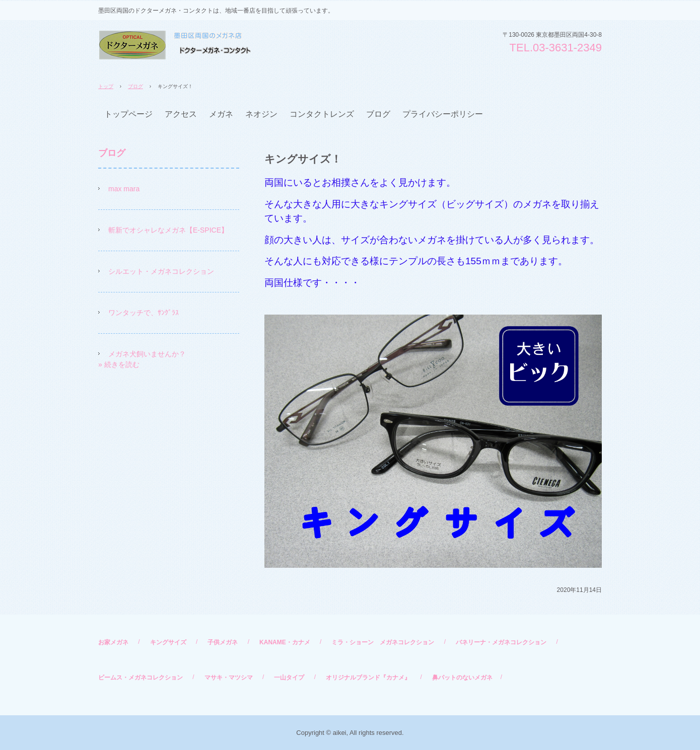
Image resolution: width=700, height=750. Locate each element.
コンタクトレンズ (322, 114)
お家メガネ (113, 642)
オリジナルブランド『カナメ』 (368, 678)
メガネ (221, 114)
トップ (106, 86)
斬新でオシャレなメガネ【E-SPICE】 (168, 230)
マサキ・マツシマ (229, 678)
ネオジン (261, 114)
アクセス (181, 114)
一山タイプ (289, 678)
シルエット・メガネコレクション (161, 271)
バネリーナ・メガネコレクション (501, 642)
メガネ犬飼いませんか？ (147, 354)
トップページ (128, 114)
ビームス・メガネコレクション (141, 678)
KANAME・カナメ (285, 642)
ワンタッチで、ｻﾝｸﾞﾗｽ (144, 313)
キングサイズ (168, 642)
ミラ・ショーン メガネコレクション (383, 642)
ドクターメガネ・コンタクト (175, 45)
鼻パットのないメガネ (462, 678)
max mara (124, 189)
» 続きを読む (119, 364)
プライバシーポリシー (443, 114)
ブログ (135, 86)
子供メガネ (223, 642)
